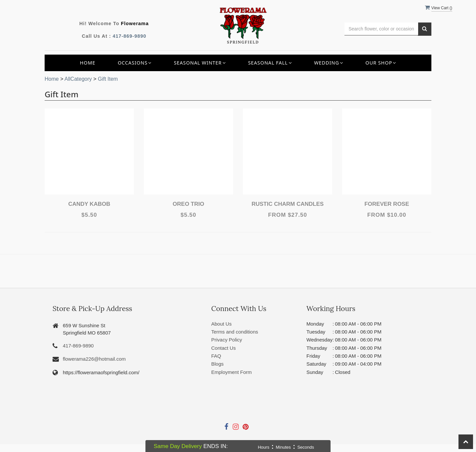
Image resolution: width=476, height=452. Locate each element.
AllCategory (78, 79)
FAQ (216, 356)
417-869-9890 (130, 36)
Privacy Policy (227, 340)
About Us (221, 324)
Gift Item (108, 79)
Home (88, 63)
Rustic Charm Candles (288, 204)
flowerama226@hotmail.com (94, 359)
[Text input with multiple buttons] (381, 29)
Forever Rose (387, 204)
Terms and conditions (235, 332)
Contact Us (223, 348)
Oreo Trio (188, 204)
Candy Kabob (89, 204)
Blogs (218, 364)
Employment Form (232, 372)
